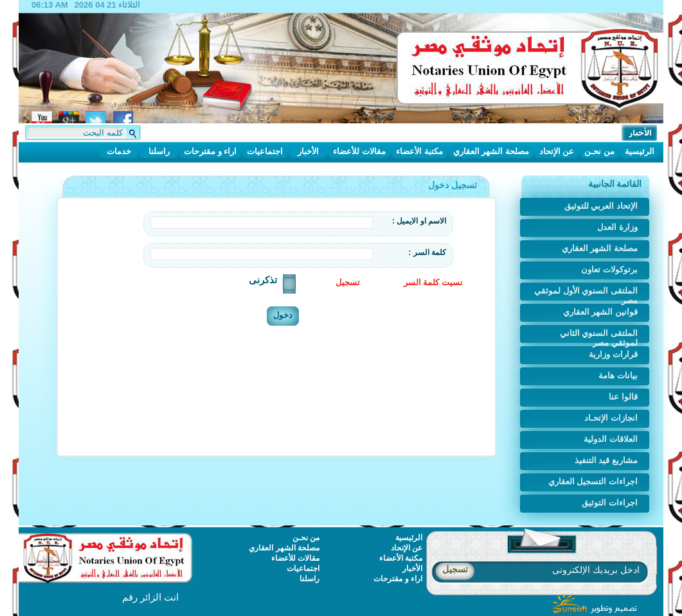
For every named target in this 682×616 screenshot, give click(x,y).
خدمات (119, 151)
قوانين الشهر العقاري (600, 312)
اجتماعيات (265, 151)
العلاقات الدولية (611, 439)
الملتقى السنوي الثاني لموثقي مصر (599, 336)
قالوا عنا (623, 397)
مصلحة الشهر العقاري (491, 151)
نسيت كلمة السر (433, 282)
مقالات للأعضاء (359, 151)
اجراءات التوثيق (610, 503)
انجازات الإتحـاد (611, 418)
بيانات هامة (618, 375)
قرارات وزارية (613, 354)
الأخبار (308, 151)
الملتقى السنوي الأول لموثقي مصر (586, 293)
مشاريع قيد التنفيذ (606, 460)
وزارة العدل (617, 227)
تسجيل (348, 282)
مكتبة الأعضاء (419, 151)
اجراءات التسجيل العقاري (593, 481)
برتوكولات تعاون (609, 269)
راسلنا (159, 151)
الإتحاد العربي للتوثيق (601, 206)
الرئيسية (640, 151)
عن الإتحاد (557, 151)
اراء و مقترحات (210, 151)
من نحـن (599, 151)
